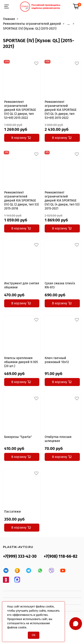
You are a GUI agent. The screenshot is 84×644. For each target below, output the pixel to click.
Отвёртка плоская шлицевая (58, 439)
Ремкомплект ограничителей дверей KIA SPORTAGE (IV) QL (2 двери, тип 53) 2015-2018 (21, 200)
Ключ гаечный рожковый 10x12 (57, 360)
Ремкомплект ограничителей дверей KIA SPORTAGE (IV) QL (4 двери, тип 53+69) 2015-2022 (61, 110)
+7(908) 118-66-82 (61, 556)
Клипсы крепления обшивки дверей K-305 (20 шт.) (21, 362)
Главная (9, 19)
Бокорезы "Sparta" (18, 437)
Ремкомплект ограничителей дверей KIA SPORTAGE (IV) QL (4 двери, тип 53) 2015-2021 (62, 200)
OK (34, 635)
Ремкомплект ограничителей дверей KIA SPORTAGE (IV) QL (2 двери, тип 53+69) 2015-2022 (20, 110)
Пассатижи (13, 512)
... (69, 24)
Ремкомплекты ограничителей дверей (32, 24)
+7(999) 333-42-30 (20, 556)
